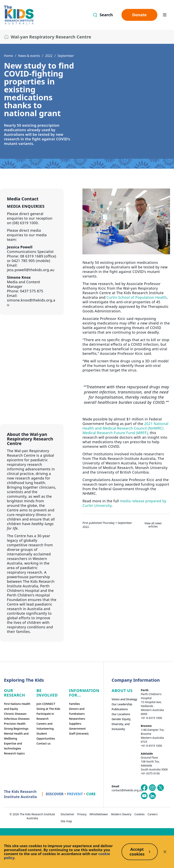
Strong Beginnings (16, 729)
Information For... (84, 693)
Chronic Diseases (15, 714)
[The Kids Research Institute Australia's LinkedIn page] (152, 796)
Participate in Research (45, 716)
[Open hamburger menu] (165, 15)
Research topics (14, 753)
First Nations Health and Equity (17, 706)
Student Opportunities (46, 736)
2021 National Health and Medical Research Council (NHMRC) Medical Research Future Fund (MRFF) (125, 428)
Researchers (77, 719)
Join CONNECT (46, 704)
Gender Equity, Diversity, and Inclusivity (121, 724)
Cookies (139, 814)
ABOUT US (122, 690)
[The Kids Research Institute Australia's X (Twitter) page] (161, 788)
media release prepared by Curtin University (124, 503)
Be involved (47, 693)
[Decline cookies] (165, 852)
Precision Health (15, 724)
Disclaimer (67, 814)
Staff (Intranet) (79, 734)
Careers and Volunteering (45, 726)
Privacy (82, 814)
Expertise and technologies (13, 746)
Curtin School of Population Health (137, 297)
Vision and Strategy (124, 699)
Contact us (43, 743)
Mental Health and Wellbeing (16, 736)
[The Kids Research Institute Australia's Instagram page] (152, 788)
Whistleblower (99, 814)
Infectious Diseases (17, 719)
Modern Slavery (121, 814)
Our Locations (121, 714)
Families (74, 704)
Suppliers (75, 724)
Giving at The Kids (48, 709)
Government (77, 729)
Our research (14, 693)
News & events (29, 56)
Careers (153, 814)
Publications (120, 709)
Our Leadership (122, 704)
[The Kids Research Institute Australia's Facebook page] (144, 788)
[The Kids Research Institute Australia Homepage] (19, 15)
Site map (66, 821)
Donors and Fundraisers (77, 711)
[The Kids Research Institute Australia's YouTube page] (144, 796)
